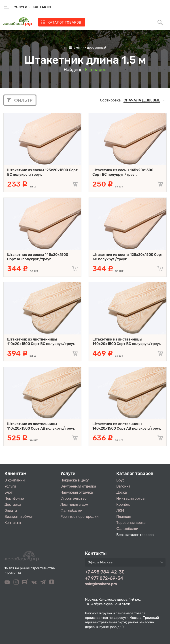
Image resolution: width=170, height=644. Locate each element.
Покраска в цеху (75, 480)
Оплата (11, 511)
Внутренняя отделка (78, 486)
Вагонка (123, 486)
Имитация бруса (130, 498)
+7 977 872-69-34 (104, 578)
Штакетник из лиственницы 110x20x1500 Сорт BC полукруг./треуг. (41, 342)
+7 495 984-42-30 (105, 572)
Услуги (10, 486)
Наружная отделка (77, 492)
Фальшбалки (71, 511)
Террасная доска (131, 523)
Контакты (42, 7)
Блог (8, 492)
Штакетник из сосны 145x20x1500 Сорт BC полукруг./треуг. (123, 172)
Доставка (13, 504)
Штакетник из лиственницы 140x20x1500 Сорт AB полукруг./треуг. (127, 426)
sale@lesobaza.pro (101, 584)
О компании (15, 480)
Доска (122, 492)
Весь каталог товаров (135, 535)
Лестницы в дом (74, 504)
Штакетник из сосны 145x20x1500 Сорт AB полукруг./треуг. (38, 257)
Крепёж (123, 504)
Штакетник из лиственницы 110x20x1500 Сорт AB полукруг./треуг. (41, 426)
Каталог (65, 22)
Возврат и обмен (19, 517)
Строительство (73, 498)
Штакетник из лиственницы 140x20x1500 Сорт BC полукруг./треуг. (127, 342)
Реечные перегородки (79, 517)
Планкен (124, 517)
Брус (120, 480)
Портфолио (14, 498)
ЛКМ (120, 511)
